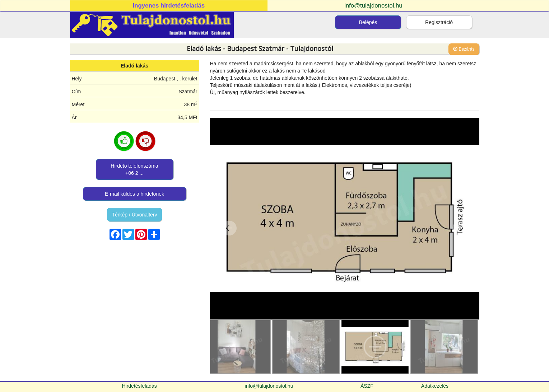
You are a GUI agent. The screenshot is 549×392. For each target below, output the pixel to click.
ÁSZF (367, 386)
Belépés (368, 22)
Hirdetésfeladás (139, 386)
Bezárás (464, 49)
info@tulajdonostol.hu (373, 6)
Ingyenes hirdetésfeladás (169, 6)
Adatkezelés (435, 386)
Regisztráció (439, 22)
